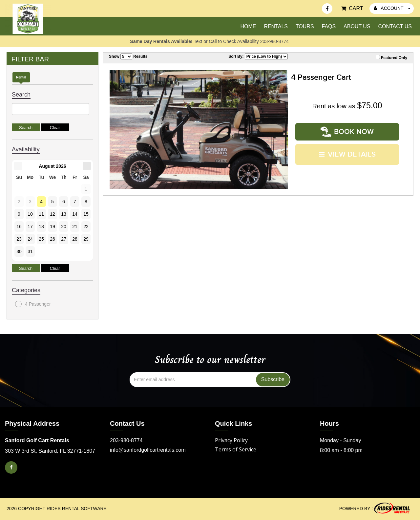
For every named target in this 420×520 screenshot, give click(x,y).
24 (30, 239)
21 (75, 227)
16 (19, 227)
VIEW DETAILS (347, 154)
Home (248, 26)
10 (30, 214)
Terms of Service (236, 449)
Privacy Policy (231, 440)
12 (52, 214)
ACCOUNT (392, 8)
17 (30, 227)
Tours (305, 26)
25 (41, 239)
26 (52, 239)
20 (64, 227)
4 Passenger (33, 304)
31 (30, 251)
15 (86, 214)
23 (19, 239)
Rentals (276, 26)
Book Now (347, 131)
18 (41, 227)
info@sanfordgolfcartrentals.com (148, 450)
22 (86, 227)
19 (52, 227)
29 (86, 239)
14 (75, 214)
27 (64, 239)
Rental (21, 77)
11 (41, 214)
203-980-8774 (126, 440)
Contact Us (395, 26)
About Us (357, 26)
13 (64, 214)
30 (19, 251)
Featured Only (391, 57)
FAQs (329, 26)
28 (75, 239)
